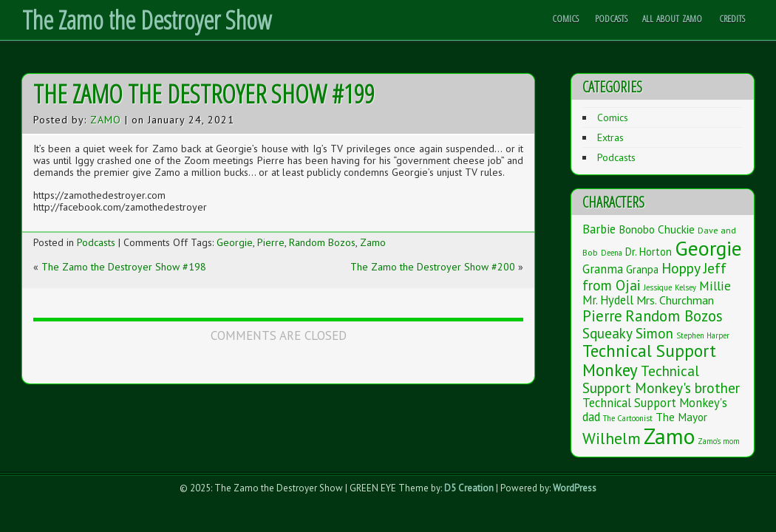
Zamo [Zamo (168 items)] (669, 436)
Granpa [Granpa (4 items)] (642, 269)
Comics (565, 18)
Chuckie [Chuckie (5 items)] (676, 229)
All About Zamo (672, 18)
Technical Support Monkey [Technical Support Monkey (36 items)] (649, 360)
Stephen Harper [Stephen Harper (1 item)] (703, 335)
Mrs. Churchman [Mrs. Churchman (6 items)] (675, 300)
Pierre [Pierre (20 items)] (602, 316)
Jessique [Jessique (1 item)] (658, 287)
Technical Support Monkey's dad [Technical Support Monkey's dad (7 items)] (655, 410)
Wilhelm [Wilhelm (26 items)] (612, 438)
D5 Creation (469, 488)
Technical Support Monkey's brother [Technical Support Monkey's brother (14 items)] (661, 379)
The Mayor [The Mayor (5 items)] (681, 417)
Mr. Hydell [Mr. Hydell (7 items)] (608, 300)
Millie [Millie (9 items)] (715, 286)
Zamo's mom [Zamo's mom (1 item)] (719, 441)
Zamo (106, 120)
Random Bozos (322, 242)
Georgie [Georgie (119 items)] (708, 248)
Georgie (235, 242)
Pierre (271, 242)
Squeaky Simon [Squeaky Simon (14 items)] (628, 333)
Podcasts (611, 18)
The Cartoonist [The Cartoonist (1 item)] (628, 418)
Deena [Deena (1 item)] (612, 253)
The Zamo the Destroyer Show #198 (124, 267)
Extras (610, 137)
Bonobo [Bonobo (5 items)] (637, 229)
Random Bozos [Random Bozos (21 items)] (674, 316)
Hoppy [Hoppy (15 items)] (681, 268)
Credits (732, 18)
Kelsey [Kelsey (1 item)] (685, 287)
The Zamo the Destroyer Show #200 (433, 267)
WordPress (575, 488)
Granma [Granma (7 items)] (603, 269)
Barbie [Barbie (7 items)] (599, 229)
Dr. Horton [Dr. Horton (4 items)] (649, 252)
